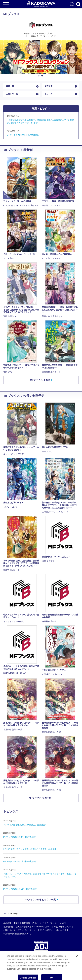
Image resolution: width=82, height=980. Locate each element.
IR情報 (17, 923)
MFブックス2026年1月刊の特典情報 (20, 861)
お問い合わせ (9, 930)
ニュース (48, 94)
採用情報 (26, 923)
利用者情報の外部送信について (17, 934)
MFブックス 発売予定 (40, 798)
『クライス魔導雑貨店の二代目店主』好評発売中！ (26, 825)
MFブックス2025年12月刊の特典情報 (20, 889)
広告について (38, 923)
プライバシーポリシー (28, 930)
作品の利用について (63, 927)
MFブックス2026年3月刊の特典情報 (23, 135)
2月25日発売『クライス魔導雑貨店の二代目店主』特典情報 (30, 849)
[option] (41, 57)
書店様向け (8, 927)
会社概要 (7, 923)
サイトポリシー (47, 930)
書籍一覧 (10, 86)
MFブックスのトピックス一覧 (40, 900)
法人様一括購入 (23, 927)
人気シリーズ (12, 94)
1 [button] (39, 76)
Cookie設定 (61, 930)
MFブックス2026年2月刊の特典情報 (20, 837)
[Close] (77, 962)
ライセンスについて (56, 923)
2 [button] (43, 76)
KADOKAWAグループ (42, 927)
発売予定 (48, 86)
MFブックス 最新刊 (40, 380)
